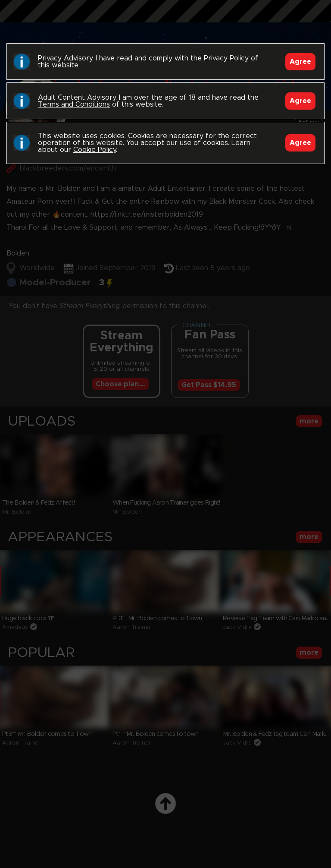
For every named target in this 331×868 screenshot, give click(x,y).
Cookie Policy (95, 150)
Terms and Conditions (74, 104)
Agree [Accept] (300, 62)
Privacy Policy (226, 58)
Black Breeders (165, 19)
